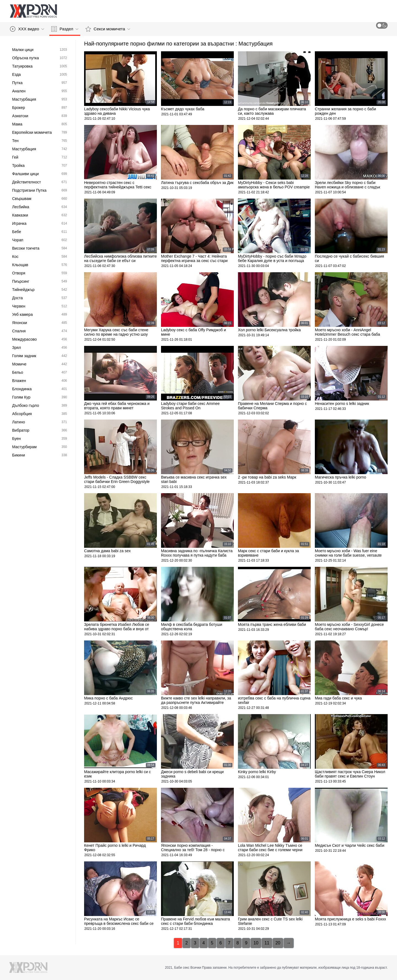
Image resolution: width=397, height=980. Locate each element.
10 (256, 943)
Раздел (65, 29)
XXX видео (27, 29)
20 (278, 943)
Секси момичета (108, 29)
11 (267, 943)
